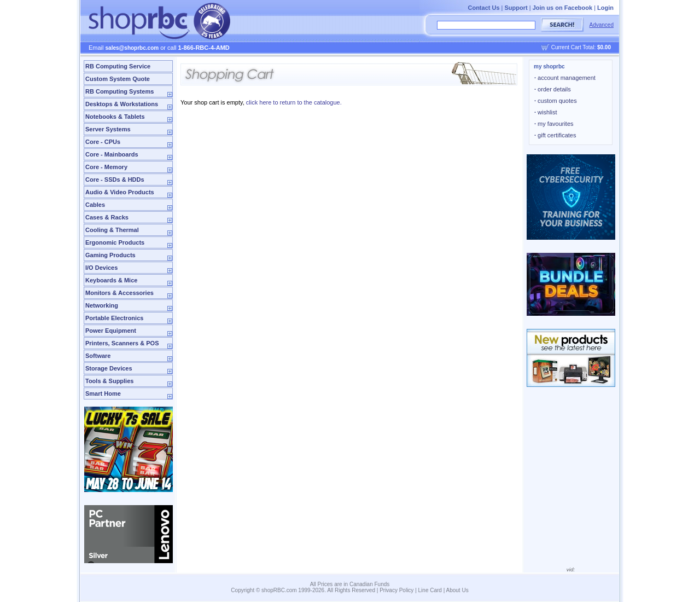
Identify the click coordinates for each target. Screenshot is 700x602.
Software (98, 356)
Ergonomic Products (115, 242)
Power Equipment (111, 331)
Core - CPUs (103, 142)
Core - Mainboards (112, 154)
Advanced (602, 25)
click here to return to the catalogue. (294, 102)
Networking (102, 305)
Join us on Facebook (562, 8)
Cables (95, 205)
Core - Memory (106, 167)
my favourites (554, 124)
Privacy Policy (396, 590)
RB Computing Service (118, 66)
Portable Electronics (114, 318)
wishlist (546, 112)
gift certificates (555, 135)
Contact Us (483, 8)
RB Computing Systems (119, 91)
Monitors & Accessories (119, 293)
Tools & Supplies (109, 381)
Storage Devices (109, 368)
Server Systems (108, 129)
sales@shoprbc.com (132, 48)
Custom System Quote (118, 79)
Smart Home (103, 393)
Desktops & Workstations (122, 104)
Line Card (430, 590)
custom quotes (556, 101)
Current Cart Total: (581, 47)
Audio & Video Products (120, 192)
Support (516, 8)
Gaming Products (110, 255)
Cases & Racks (107, 217)
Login (605, 8)
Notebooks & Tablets (115, 117)
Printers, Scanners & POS (122, 343)
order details (553, 89)
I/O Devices (101, 268)
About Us (457, 590)
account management (565, 78)
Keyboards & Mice (111, 280)
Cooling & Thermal (112, 230)
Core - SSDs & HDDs (115, 180)
